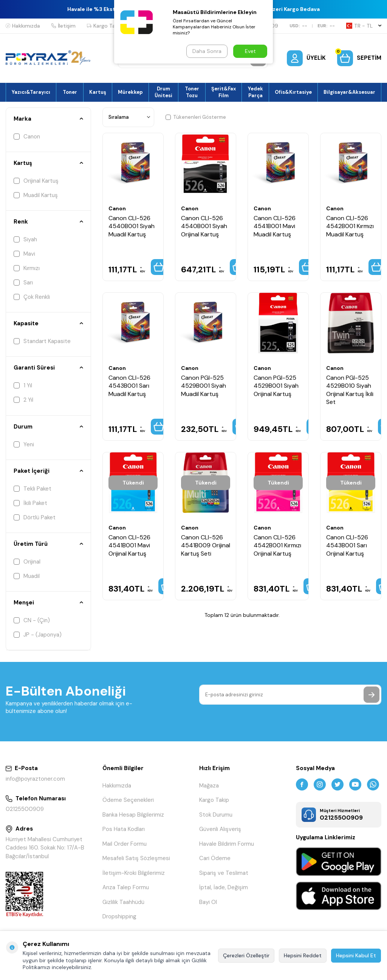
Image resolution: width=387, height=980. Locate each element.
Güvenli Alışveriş (220, 829)
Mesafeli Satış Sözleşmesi (136, 858)
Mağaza (209, 786)
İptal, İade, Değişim (224, 887)
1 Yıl (23, 385)
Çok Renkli (32, 297)
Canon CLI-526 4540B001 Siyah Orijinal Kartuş (204, 226)
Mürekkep (130, 92)
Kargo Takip (105, 26)
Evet (250, 51)
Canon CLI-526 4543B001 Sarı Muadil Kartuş (129, 386)
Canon (27, 137)
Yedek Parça (255, 92)
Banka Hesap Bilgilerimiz (133, 815)
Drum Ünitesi (163, 92)
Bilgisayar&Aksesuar (349, 92)
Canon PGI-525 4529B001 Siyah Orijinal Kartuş (276, 386)
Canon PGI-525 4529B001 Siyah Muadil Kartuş (204, 386)
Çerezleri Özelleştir (246, 955)
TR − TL (364, 26)
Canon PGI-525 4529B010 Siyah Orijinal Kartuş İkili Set (350, 390)
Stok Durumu (216, 815)
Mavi (24, 254)
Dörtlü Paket (35, 517)
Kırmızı (27, 268)
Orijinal (27, 562)
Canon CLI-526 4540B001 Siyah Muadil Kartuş (132, 226)
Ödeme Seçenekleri (128, 800)
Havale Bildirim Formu (227, 844)
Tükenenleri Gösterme (196, 117)
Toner (70, 92)
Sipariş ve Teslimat (224, 873)
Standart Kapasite (42, 341)
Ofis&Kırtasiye (293, 92)
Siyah (25, 239)
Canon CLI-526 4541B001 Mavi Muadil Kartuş (275, 226)
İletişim (63, 26)
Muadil (27, 576)
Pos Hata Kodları (124, 829)
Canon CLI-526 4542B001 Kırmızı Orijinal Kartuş (277, 545)
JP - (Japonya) (38, 635)
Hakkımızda (23, 26)
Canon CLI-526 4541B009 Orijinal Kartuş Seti (206, 545)
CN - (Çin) (32, 620)
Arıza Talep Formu (126, 887)
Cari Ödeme (215, 858)
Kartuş (98, 92)
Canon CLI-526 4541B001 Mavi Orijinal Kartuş (129, 545)
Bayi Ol (208, 902)
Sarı (23, 283)
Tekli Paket (33, 489)
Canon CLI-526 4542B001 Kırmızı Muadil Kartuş (350, 226)
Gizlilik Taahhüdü (123, 902)
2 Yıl (23, 400)
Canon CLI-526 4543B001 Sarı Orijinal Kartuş (347, 545)
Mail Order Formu (125, 844)
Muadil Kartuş (36, 195)
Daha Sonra (207, 51)
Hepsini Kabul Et (356, 955)
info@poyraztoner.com (35, 779)
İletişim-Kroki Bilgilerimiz (134, 873)
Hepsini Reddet (303, 955)
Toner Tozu (192, 92)
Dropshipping (119, 916)
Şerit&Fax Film (224, 92)
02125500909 (25, 809)
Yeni (24, 444)
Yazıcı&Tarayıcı (31, 92)
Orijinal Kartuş (36, 181)
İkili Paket (30, 503)
